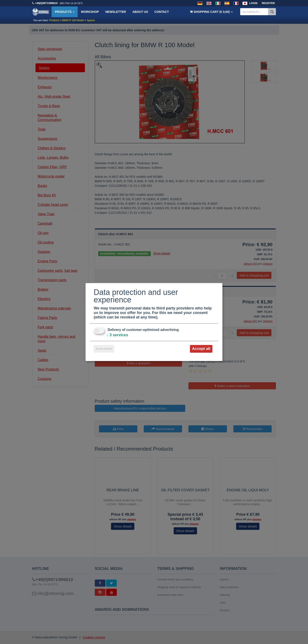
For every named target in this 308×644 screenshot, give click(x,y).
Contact (162, 12)
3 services (117, 335)
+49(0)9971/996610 (46, 3)
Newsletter (115, 12)
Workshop (90, 12)
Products (65, 12)
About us (140, 12)
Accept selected (104, 349)
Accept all (201, 349)
